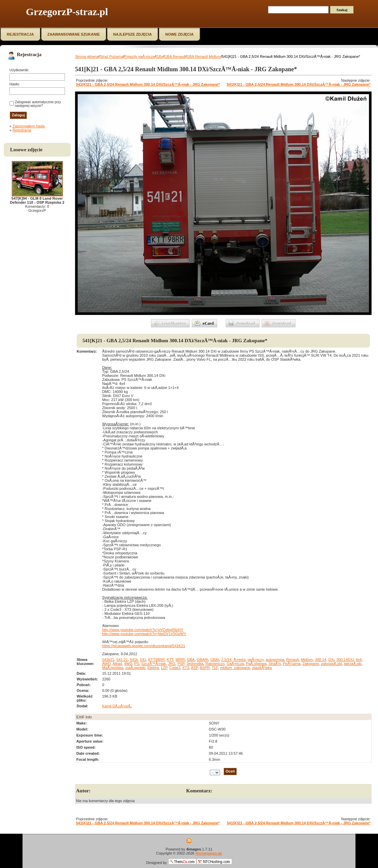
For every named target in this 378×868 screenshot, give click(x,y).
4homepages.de (209, 853)
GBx (159, 56)
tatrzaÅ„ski (353, 664)
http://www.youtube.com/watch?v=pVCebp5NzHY (143, 630)
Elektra (153, 668)
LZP (164, 668)
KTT (170, 660)
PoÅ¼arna (292, 664)
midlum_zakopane (235, 668)
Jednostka (195, 664)
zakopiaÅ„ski (331, 664)
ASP (195, 668)
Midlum (307, 660)
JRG (172, 664)
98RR (180, 660)
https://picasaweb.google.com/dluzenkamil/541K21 (144, 646)
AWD (106, 664)
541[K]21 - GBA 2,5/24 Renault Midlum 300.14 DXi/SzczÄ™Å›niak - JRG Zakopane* (148, 84)
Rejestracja (22, 130)
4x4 (359, 660)
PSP (181, 664)
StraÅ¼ (275, 664)
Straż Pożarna (111, 56)
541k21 (108, 660)
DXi (331, 660)
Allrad (117, 664)
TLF (215, 668)
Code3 (175, 668)
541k (134, 660)
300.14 (321, 660)
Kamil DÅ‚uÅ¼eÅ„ (117, 706)
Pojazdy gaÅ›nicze (139, 56)
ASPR (205, 668)
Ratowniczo (215, 664)
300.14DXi (345, 660)
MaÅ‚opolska (113, 668)
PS (137, 664)
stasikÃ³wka (262, 668)
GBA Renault (175, 56)
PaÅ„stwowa (256, 664)
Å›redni (240, 660)
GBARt (202, 660)
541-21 (122, 660)
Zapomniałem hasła (29, 126)
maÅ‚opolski (135, 668)
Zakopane (311, 664)
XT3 (186, 668)
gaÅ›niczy (255, 660)
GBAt (215, 660)
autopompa (275, 660)
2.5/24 (226, 660)
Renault (293, 660)
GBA (191, 660)
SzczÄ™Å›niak (154, 664)
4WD (128, 664)
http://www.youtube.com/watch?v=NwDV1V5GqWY (144, 634)
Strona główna (87, 56)
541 (143, 660)
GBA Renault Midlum (203, 56)
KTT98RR (157, 660)
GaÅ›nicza (235, 664)
